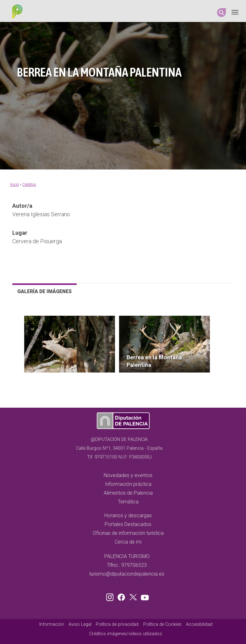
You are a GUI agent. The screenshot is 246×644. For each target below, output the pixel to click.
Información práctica (128, 484)
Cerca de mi (128, 542)
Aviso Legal (80, 624)
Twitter (134, 596)
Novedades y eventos (128, 475)
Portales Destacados (128, 524)
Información (52, 624)
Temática (128, 502)
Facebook (123, 596)
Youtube (144, 596)
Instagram (111, 596)
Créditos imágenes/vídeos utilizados (126, 634)
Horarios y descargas (128, 515)
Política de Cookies (162, 624)
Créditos (29, 185)
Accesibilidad (199, 624)
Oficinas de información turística (128, 533)
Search (221, 13)
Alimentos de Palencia (128, 493)
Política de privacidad (117, 624)
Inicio (14, 185)
